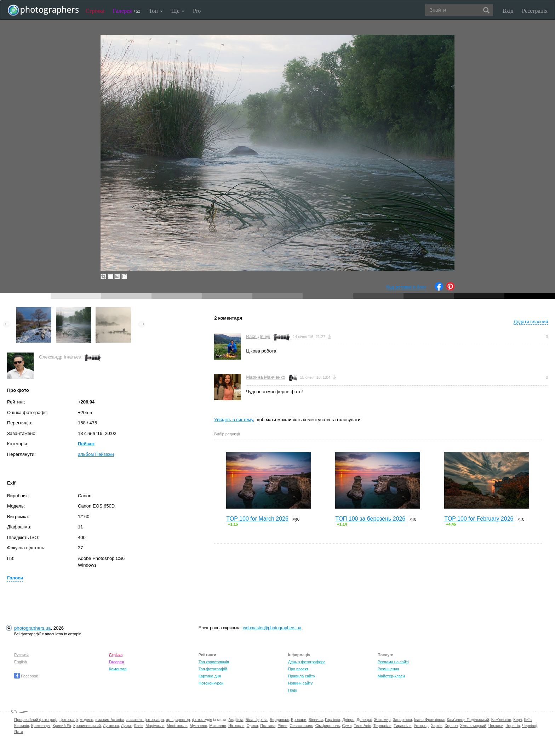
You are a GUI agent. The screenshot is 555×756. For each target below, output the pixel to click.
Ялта (19, 732)
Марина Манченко (265, 377)
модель (87, 720)
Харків (437, 726)
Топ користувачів (214, 662)
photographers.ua (32, 628)
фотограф (68, 720)
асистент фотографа (145, 720)
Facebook (26, 676)
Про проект (298, 669)
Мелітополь (177, 726)
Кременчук (41, 726)
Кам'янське (501, 720)
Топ (156, 11)
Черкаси (496, 726)
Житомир (382, 720)
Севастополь (301, 726)
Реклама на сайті (393, 662)
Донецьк (364, 720)
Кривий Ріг (62, 726)
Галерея (127, 11)
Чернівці (530, 726)
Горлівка (333, 720)
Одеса (252, 726)
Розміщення (388, 669)
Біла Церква (257, 720)
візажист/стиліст (110, 720)
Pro (197, 11)
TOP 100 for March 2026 (257, 519)
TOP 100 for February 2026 (479, 519)
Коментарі (118, 669)
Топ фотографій (213, 669)
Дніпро (348, 720)
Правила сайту (302, 676)
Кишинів (22, 726)
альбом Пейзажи (96, 454)
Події (293, 690)
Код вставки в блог (406, 287)
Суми (347, 726)
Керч (517, 720)
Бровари (299, 720)
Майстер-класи (391, 676)
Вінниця (316, 720)
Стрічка (95, 11)
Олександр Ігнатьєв (60, 357)
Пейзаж (86, 444)
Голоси (15, 578)
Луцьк (126, 726)
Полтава (268, 726)
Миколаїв (218, 726)
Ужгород (421, 726)
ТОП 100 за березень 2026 (370, 519)
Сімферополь (328, 726)
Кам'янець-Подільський (468, 720)
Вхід (508, 11)
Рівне (282, 726)
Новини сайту (301, 683)
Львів (139, 726)
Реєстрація (535, 11)
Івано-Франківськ (429, 720)
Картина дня (210, 676)
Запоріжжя (402, 720)
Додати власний (531, 322)
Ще (178, 11)
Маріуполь (155, 726)
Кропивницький (87, 726)
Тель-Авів (362, 726)
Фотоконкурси (211, 683)
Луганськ (111, 726)
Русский (21, 655)
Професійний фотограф (36, 720)
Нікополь (236, 726)
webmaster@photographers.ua (272, 628)
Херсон (451, 726)
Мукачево (198, 726)
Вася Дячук (258, 336)
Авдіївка (236, 720)
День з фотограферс (307, 662)
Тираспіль (403, 726)
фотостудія (202, 720)
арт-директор (178, 720)
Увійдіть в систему (234, 420)
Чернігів (513, 726)
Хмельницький (473, 726)
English (21, 662)
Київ (528, 720)
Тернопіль (382, 726)
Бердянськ (279, 720)
